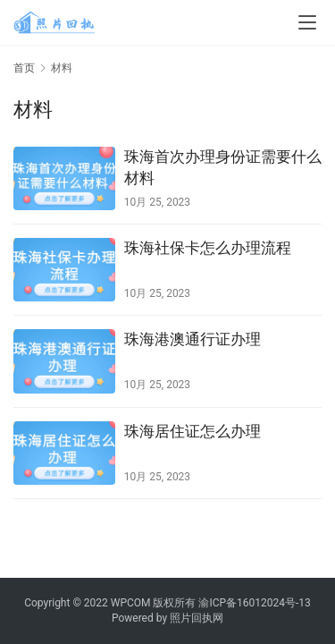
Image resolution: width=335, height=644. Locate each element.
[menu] (307, 22)
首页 (24, 68)
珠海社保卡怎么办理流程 (208, 248)
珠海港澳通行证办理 (193, 339)
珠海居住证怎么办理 (193, 431)
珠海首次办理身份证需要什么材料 (223, 167)
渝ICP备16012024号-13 (254, 603)
